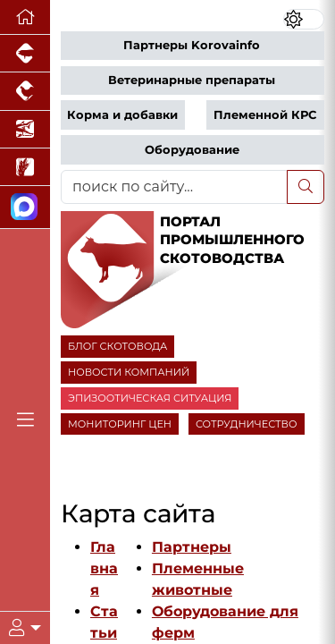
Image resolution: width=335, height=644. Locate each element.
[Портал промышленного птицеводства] (25, 91)
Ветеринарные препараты (192, 80)
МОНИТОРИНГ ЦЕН (120, 424)
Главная (104, 568)
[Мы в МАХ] (25, 207)
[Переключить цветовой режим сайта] (304, 19)
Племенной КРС (265, 115)
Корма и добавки (122, 115)
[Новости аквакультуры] (25, 130)
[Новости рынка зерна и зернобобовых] (25, 167)
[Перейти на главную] (25, 17)
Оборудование (192, 150)
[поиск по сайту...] (174, 187)
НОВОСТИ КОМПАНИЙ (129, 372)
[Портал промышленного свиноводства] (25, 54)
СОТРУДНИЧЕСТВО (247, 424)
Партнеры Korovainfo (192, 45)
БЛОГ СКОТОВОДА (117, 346)
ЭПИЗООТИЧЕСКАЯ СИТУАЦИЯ (150, 398)
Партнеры (192, 547)
